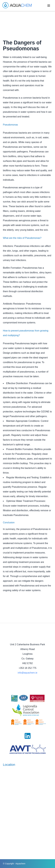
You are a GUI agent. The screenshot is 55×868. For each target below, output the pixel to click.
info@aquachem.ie (28, 673)
